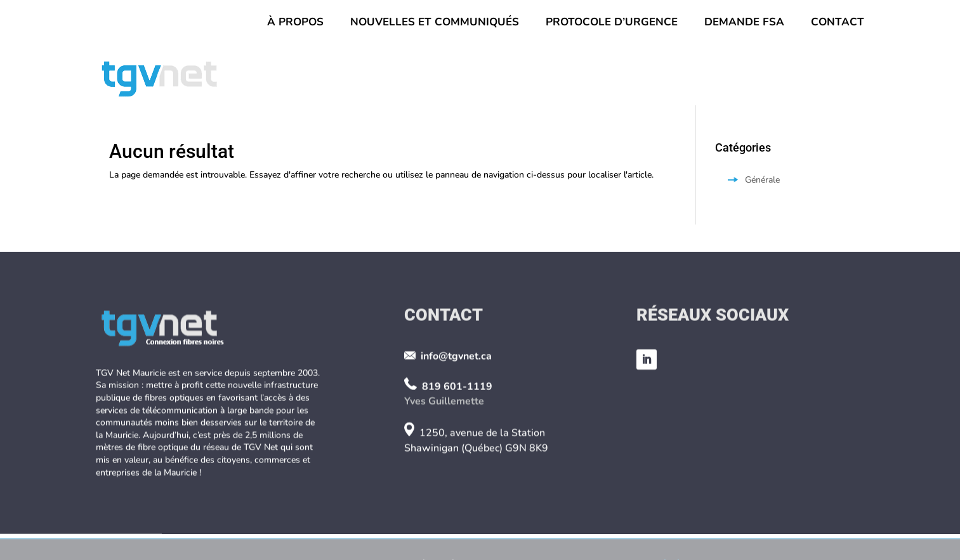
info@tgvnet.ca (456, 401)
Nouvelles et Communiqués (435, 23)
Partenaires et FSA (805, 78)
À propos (295, 23)
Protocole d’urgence (612, 23)
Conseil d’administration (363, 78)
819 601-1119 (457, 431)
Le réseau (495, 78)
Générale (762, 180)
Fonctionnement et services (636, 78)
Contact (838, 23)
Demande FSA (744, 23)
